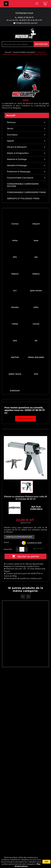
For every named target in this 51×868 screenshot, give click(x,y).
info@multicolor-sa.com (26, 23)
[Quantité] (22, 549)
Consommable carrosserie (20, 178)
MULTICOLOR (6, 4)
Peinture (11, 122)
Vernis (10, 129)
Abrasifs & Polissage (17, 165)
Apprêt (10, 141)
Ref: (34, 507)
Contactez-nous (25, 419)
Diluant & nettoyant (17, 147)
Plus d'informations (27, 865)
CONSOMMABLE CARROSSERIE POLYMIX (23, 185)
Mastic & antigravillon (18, 153)
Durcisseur (12, 135)
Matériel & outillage (17, 159)
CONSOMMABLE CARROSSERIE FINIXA (26, 192)
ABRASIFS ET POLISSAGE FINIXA (23, 199)
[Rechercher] (18, 44)
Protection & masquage (19, 172)
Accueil (11, 115)
